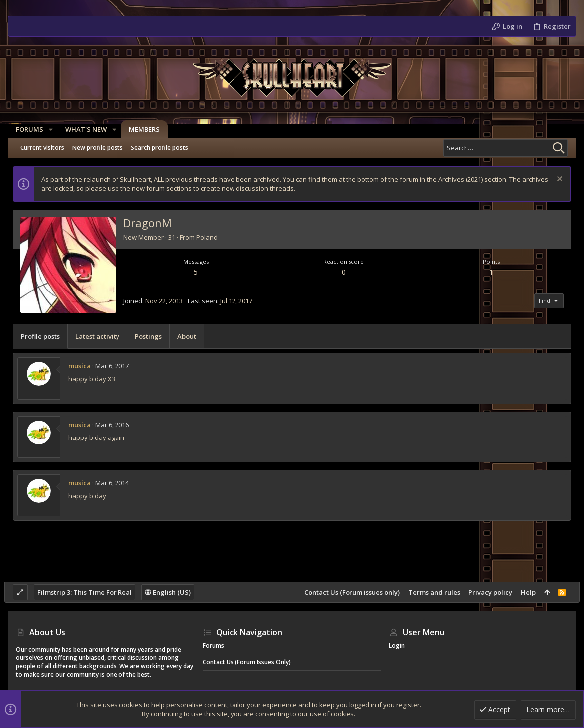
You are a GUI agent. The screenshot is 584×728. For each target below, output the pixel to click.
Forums (213, 646)
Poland (210, 237)
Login (397, 646)
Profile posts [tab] (44, 336)
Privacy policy (487, 592)
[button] (51, 129)
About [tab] (190, 336)
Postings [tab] (152, 336)
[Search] (505, 148)
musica (83, 366)
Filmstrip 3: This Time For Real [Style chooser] (89, 592)
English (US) (172, 592)
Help (525, 592)
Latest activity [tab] (101, 336)
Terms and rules (431, 592)
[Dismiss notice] (555, 180)
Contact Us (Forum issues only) (349, 592)
